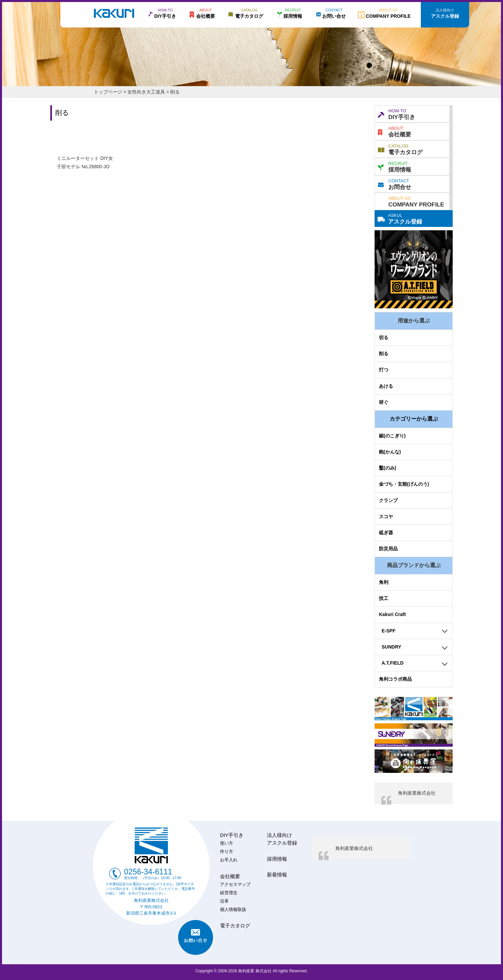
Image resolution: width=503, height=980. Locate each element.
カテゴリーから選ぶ (414, 419)
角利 (384, 582)
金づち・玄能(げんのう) (404, 484)
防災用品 (388, 549)
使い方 (227, 843)
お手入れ (229, 860)
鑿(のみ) (387, 468)
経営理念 (229, 893)
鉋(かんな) (390, 452)
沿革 (224, 901)
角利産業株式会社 (417, 793)
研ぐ (384, 402)
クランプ (388, 500)
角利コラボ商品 (395, 679)
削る (384, 354)
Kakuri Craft (392, 614)
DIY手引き (397, 114)
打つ (384, 370)
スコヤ (386, 516)
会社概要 (395, 131)
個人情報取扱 (233, 910)
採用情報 (395, 166)
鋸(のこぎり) (392, 436)
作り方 (227, 852)
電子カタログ (400, 149)
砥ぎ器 (386, 533)
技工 (384, 598)
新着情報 (277, 875)
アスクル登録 (400, 218)
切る (384, 338)
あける (386, 386)
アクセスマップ (235, 884)
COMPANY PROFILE (416, 201)
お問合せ (395, 184)
